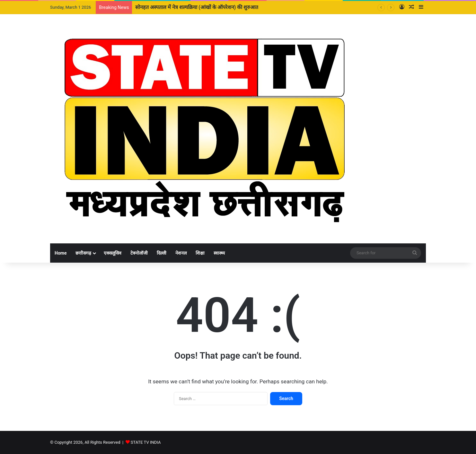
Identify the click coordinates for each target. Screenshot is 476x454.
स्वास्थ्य (219, 253)
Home (61, 253)
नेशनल (181, 253)
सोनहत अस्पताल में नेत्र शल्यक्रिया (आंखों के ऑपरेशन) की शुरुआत (197, 7)
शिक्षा (200, 253)
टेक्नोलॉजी (139, 253)
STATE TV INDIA (146, 442)
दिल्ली (162, 253)
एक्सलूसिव (113, 253)
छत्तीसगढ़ (83, 253)
